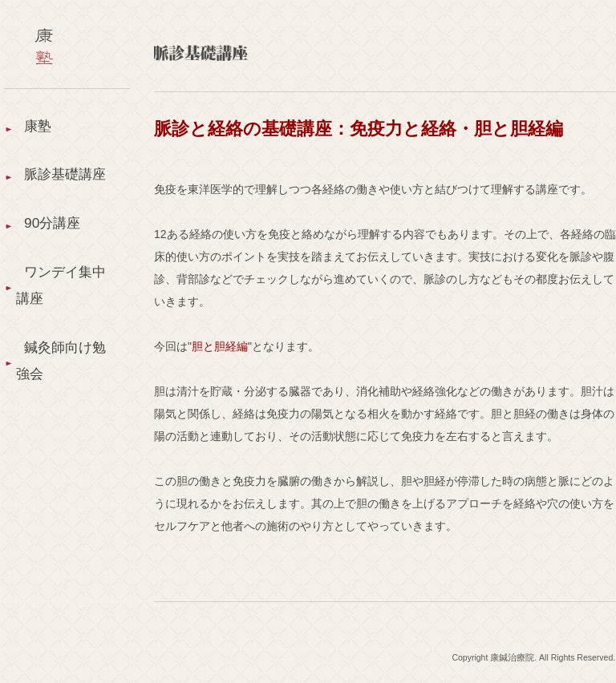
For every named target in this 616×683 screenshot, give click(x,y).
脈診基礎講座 (56, 192)
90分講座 (54, 258)
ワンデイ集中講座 (56, 323)
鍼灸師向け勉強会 (56, 403)
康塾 (38, 127)
